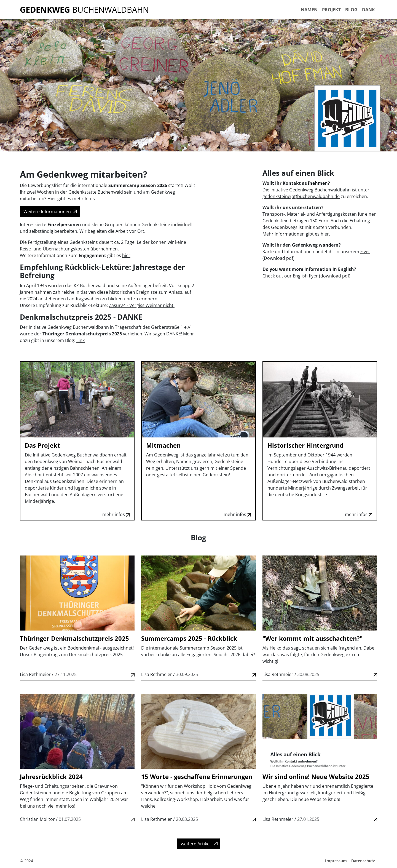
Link (81, 340)
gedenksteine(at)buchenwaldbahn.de (301, 196)
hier (126, 255)
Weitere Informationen (47, 212)
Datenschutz (363, 861)
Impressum (336, 861)
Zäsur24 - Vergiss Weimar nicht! (142, 305)
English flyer (305, 276)
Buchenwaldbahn (84, 10)
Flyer (365, 252)
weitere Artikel (196, 844)
